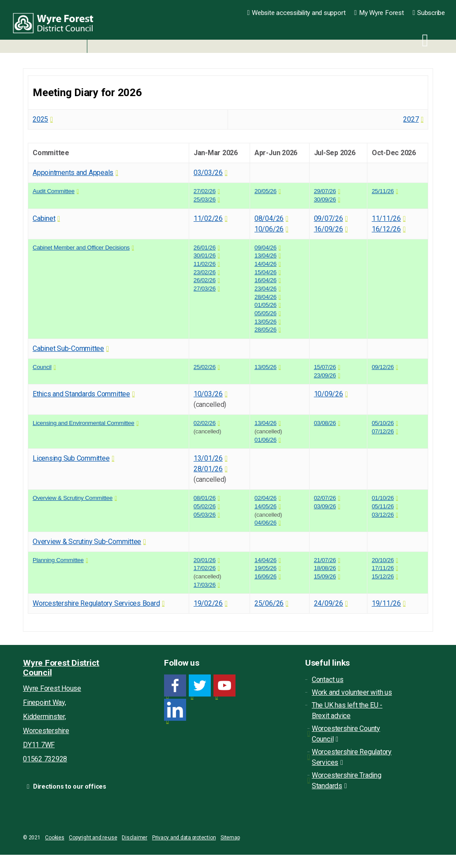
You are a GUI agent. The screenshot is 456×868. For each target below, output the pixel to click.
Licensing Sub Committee (71, 458)
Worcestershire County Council (346, 734)
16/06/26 (265, 576)
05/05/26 (265, 313)
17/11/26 (383, 568)
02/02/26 (205, 423)
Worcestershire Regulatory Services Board (96, 603)
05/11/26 (383, 506)
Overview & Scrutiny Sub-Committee (87, 542)
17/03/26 (205, 585)
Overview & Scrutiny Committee (73, 498)
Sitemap (230, 838)
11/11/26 (386, 218)
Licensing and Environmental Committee (83, 423)
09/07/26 (329, 218)
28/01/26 (208, 469)
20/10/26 (383, 560)
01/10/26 (383, 498)
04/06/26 (265, 523)
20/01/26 (205, 560)
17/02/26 (205, 568)
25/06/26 (269, 603)
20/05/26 (265, 191)
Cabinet (44, 218)
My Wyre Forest (379, 13)
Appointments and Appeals (73, 173)
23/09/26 (325, 375)
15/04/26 (265, 272)
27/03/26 (205, 289)
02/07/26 (325, 498)
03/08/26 (325, 423)
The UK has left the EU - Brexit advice (347, 710)
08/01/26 (205, 498)
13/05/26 (265, 322)
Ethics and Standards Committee (81, 394)
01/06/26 (265, 440)
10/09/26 (329, 394)
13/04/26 (265, 255)
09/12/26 (383, 367)
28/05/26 (265, 330)
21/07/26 (325, 560)
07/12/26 (383, 431)
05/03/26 (205, 515)
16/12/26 (386, 229)
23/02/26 (205, 272)
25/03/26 (205, 199)
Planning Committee (58, 560)
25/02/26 (205, 367)
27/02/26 (205, 191)
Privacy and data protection (184, 838)
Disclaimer (135, 838)
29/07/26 (325, 191)
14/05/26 (265, 506)
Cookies (54, 838)
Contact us (328, 680)
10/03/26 (208, 394)
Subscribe (429, 13)
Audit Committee (54, 191)
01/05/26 (265, 305)
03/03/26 (208, 173)
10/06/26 (269, 229)
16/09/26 (329, 229)
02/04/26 (265, 498)
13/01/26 (208, 458)
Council (42, 367)
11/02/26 (208, 218)
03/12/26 (383, 515)
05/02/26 (205, 506)
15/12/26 (383, 576)
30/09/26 (325, 199)
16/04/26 (265, 280)
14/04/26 (265, 264)
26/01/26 (205, 248)
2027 (411, 119)
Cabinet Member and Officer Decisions (81, 248)
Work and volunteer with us (352, 692)
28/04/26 (265, 297)
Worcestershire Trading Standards (347, 780)
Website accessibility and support (297, 13)
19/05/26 (265, 568)
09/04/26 (265, 248)
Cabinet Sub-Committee (68, 348)
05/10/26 (383, 423)
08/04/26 (269, 218)
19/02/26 (208, 603)
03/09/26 (325, 506)
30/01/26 (205, 255)
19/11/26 (386, 603)
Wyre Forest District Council (58, 26)
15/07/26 (325, 367)
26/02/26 (205, 280)
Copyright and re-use (93, 838)
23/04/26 (265, 289)
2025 (40, 119)
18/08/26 (325, 568)
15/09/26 (325, 576)
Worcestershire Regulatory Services (352, 757)
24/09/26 (329, 603)
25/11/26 (383, 191)
